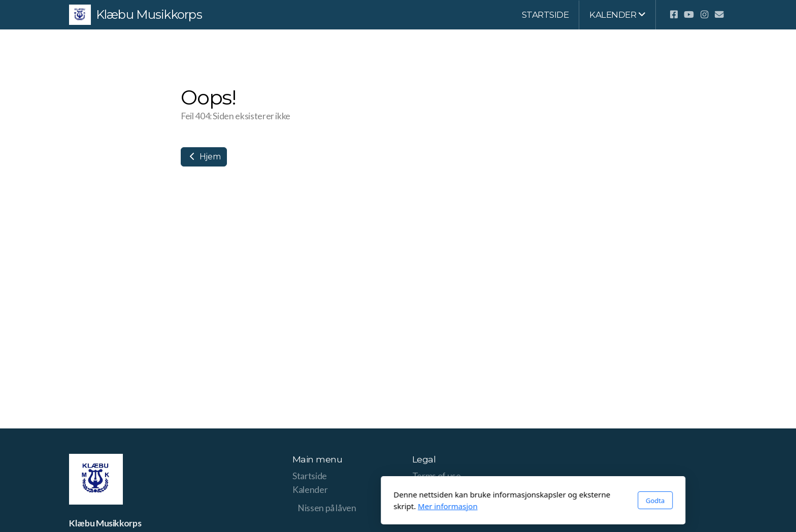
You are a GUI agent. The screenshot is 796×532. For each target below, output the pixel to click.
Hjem (204, 157)
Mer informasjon (313, 506)
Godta (520, 501)
